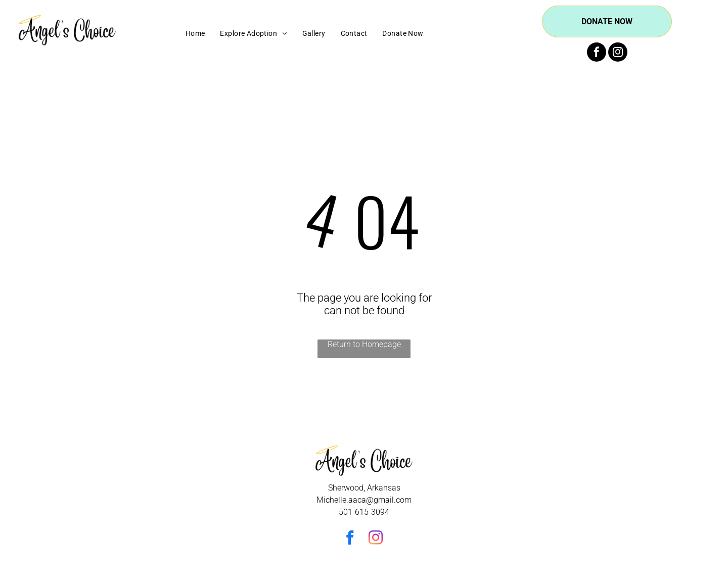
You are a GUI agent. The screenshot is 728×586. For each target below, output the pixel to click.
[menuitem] (195, 33)
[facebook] (597, 53)
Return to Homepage (364, 344)
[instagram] (618, 53)
